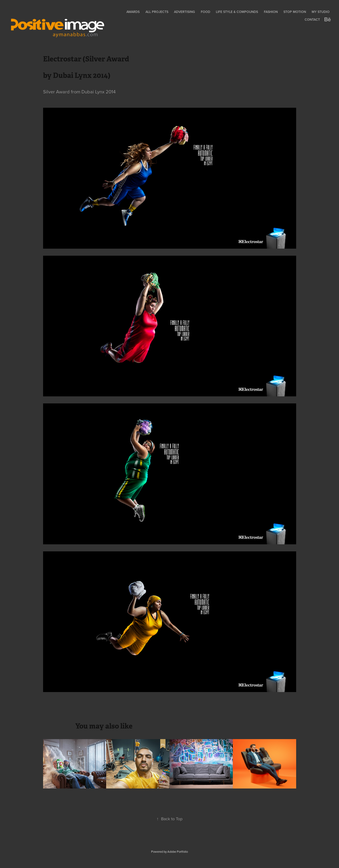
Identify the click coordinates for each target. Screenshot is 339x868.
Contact (312, 20)
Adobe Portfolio (178, 852)
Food (206, 12)
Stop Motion (295, 12)
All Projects (157, 12)
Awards (133, 12)
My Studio (321, 12)
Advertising (184, 12)
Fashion (271, 12)
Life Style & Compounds (237, 12)
